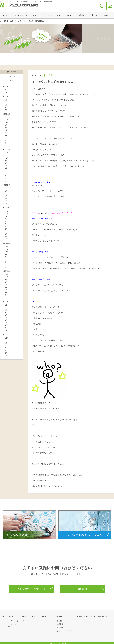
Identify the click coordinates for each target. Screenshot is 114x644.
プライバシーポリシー (65, 629)
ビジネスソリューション (52, 13)
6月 (6, 131)
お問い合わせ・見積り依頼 (32, 587)
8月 (6, 126)
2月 (6, 91)
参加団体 (60, 626)
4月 (6, 136)
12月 (7, 98)
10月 (7, 103)
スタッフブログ (16, 19)
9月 (6, 106)
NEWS (70, 13)
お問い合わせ (102, 615)
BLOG (107, 13)
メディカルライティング (16, 619)
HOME (6, 13)
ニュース (52, 615)
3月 (6, 88)
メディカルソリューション (17, 615)
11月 (7, 101)
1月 (6, 144)
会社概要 (60, 619)
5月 (6, 134)
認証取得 (60, 622)
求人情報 (95, 13)
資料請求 (82, 587)
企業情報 (60, 615)
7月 (6, 108)
